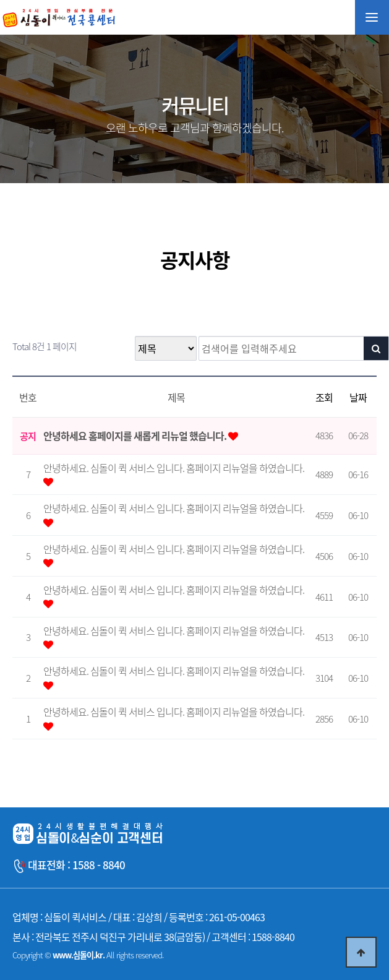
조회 (324, 397)
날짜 (358, 397)
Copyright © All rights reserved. (88, 955)
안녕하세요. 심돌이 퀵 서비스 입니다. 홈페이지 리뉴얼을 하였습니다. (174, 468)
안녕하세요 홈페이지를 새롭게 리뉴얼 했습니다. (136, 436)
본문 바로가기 (0, 0)
